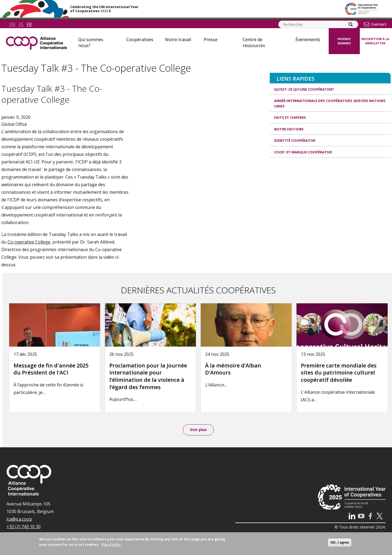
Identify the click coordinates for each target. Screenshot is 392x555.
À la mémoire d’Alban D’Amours (233, 369)
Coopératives (140, 40)
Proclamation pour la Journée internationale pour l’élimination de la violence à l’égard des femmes (148, 376)
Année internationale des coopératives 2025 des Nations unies (330, 103)
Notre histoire (289, 129)
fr (29, 24)
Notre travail (178, 40)
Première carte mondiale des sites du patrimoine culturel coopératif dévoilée (339, 373)
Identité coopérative (295, 140)
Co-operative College (29, 242)
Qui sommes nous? (91, 42)
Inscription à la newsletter (375, 41)
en (12, 24)
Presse (211, 40)
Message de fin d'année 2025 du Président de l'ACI (51, 369)
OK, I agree (340, 542)
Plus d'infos (111, 544)
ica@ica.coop (19, 520)
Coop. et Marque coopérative (303, 152)
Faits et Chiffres (290, 117)
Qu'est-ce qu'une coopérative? (304, 89)
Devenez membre (344, 41)
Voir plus (198, 430)
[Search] (351, 24)
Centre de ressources (254, 42)
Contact (379, 24)
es (21, 24)
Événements (308, 40)
